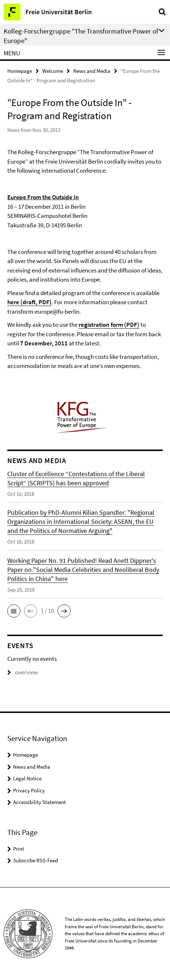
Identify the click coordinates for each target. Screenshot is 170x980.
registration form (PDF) (109, 325)
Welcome (53, 71)
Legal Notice (27, 778)
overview (23, 672)
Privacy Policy (29, 790)
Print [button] (19, 849)
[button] (14, 611)
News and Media (92, 71)
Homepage (20, 71)
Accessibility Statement (39, 802)
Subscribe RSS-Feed (35, 860)
